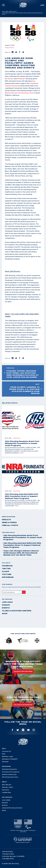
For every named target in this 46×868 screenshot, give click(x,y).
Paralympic (21, 79)
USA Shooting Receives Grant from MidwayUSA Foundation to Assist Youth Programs (22, 537)
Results (6, 520)
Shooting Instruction (10, 777)
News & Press (13, 11)
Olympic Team (7, 787)
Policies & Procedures (11, 772)
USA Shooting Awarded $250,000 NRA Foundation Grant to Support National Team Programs (22, 545)
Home (3, 11)
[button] (12, 52)
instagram (8, 577)
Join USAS (7, 602)
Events (6, 608)
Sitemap (5, 762)
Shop (5, 614)
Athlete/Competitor (10, 769)
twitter (6, 569)
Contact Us (6, 751)
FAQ (4, 754)
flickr (6, 571)
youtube (7, 574)
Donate (6, 605)
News (7, 11)
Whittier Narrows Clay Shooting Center (19, 93)
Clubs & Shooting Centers (17, 611)
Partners (5, 790)
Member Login (8, 756)
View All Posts (10, 525)
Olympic (11, 79)
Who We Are (7, 785)
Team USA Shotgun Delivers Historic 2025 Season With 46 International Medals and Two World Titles (20, 553)
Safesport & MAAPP (10, 759)
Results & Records (9, 774)
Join (42, 5)
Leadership (6, 792)
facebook (7, 566)
